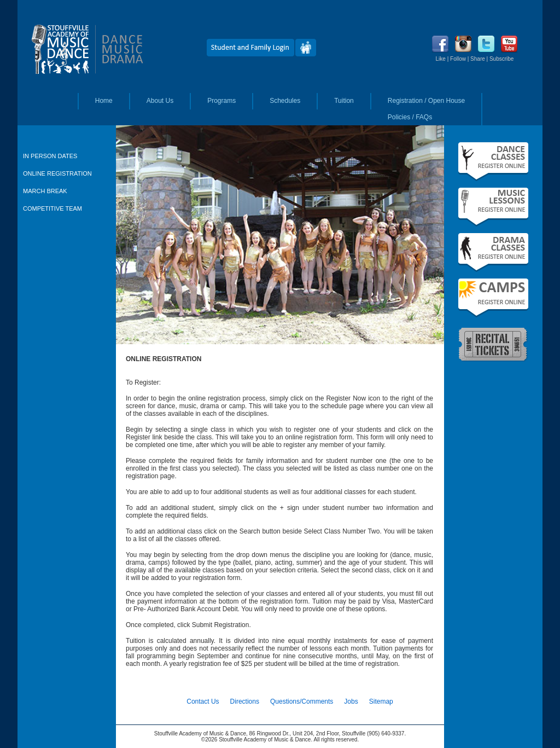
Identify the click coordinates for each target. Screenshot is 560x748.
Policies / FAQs (410, 117)
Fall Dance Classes (493, 162)
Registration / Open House (426, 101)
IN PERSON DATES (50, 156)
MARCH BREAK (45, 191)
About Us (160, 101)
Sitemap (381, 701)
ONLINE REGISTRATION (57, 173)
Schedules (285, 101)
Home (104, 101)
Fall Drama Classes (493, 253)
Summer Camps (493, 298)
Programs (221, 101)
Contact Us (203, 701)
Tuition (344, 101)
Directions (245, 701)
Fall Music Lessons (493, 207)
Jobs (351, 701)
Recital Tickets (493, 344)
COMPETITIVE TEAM (52, 208)
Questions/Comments (302, 701)
